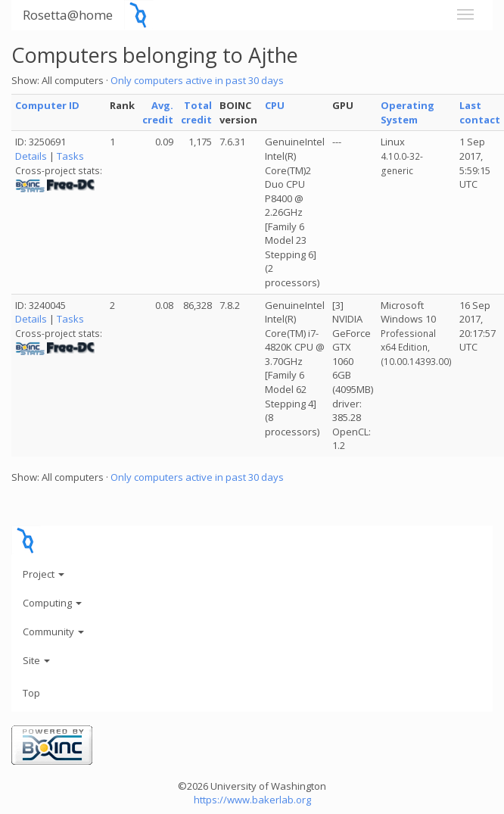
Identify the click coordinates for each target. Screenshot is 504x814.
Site (36, 660)
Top (31, 693)
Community (53, 632)
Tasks (70, 156)
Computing (52, 603)
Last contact (480, 112)
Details (31, 156)
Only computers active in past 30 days (197, 80)
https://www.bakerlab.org (252, 800)
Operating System (408, 112)
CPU (275, 105)
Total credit (196, 112)
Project (44, 574)
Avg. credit (158, 112)
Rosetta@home (68, 15)
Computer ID (47, 105)
